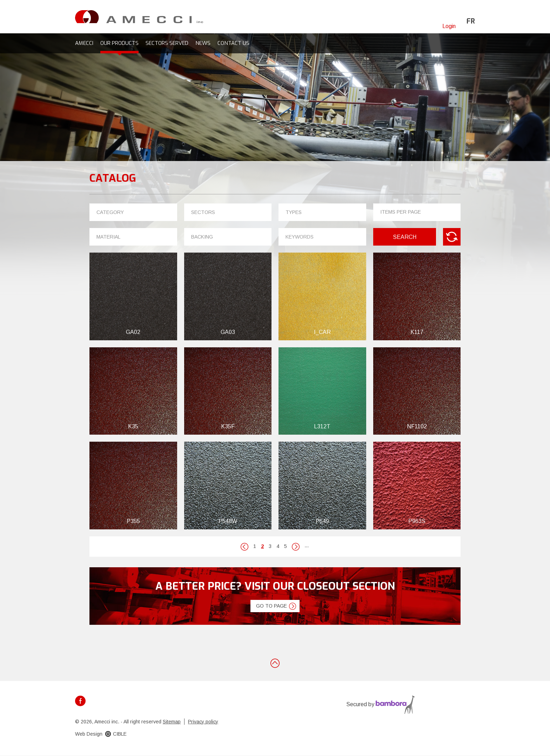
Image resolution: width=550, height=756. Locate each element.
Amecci (84, 43)
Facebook (80, 701)
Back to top (275, 663)
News (203, 43)
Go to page (271, 606)
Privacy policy (203, 722)
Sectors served (167, 43)
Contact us (233, 43)
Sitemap (172, 722)
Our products (119, 43)
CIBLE (120, 734)
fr (471, 21)
